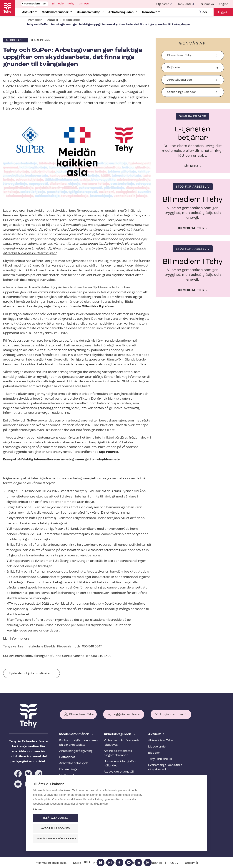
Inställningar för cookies (179, 839)
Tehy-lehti (184, 4)
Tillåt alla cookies (177, 818)
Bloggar (154, 753)
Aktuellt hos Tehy (160, 741)
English (224, 4)
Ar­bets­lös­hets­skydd (74, 763)
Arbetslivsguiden (180, 80)
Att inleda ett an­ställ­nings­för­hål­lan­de (118, 753)
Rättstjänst (67, 757)
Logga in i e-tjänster (127, 715)
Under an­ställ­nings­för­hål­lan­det (120, 764)
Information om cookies (51, 863)
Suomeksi (208, 4)
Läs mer (38, 840)
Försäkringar (69, 769)
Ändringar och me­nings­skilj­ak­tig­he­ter (121, 784)
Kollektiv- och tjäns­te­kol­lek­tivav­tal (121, 743)
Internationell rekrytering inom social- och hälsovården (121, 797)
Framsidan (34, 20)
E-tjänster (163, 4)
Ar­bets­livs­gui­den (118, 734)
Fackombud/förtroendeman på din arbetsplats (77, 743)
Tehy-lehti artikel (160, 759)
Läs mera (191, 166)
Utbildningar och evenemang (71, 778)
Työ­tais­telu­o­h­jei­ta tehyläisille (29, 673)
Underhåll (192, 863)
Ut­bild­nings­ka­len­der (182, 92)
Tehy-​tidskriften (71, 786)
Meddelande (72, 20)
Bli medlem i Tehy (179, 55)
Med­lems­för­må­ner (75, 734)
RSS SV (174, 863)
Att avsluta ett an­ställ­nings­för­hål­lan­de (119, 774)
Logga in (223, 13)
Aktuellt (53, 20)
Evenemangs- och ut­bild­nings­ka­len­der (166, 767)
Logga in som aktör (174, 715)
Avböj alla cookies (178, 828)
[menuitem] (210, 4)
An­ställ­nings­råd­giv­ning (76, 751)
